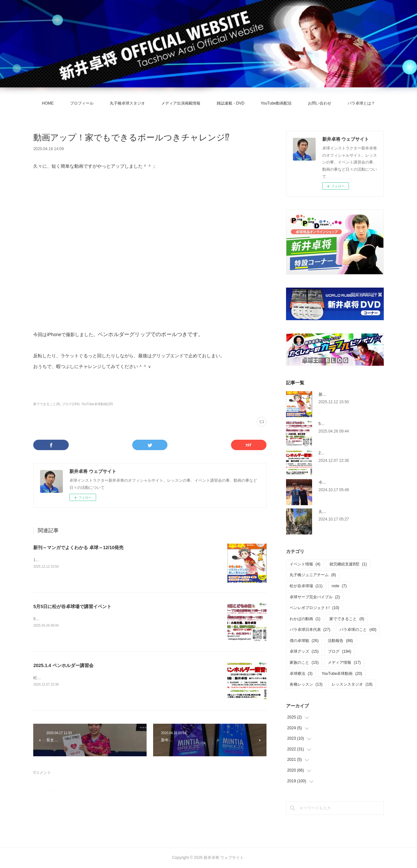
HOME (48, 103)
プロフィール (82, 103)
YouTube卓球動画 (342, 674)
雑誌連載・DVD (230, 103)
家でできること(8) (47, 404)
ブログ (339, 651)
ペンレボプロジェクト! (315, 608)
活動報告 (340, 641)
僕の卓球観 (304, 641)
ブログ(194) (71, 404)
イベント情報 (305, 564)
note (339, 586)
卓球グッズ (304, 651)
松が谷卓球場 (306, 586)
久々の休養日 (330, 512)
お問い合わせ (320, 103)
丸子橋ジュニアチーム (313, 575)
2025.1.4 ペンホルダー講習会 (63, 665)
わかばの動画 (305, 619)
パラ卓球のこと (358, 630)
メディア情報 (344, 662)
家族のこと (304, 662)
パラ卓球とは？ (361, 103)
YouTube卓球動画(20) (97, 404)
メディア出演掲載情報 (181, 103)
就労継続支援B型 (348, 564)
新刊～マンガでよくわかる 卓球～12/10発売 (78, 548)
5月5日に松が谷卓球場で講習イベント (72, 606)
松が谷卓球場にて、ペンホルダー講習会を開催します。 (82, 678)
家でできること (347, 619)
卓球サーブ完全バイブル (315, 597)
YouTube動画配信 (276, 103)
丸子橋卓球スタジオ (127, 103)
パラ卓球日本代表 (310, 630)
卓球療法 (301, 674)
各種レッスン (306, 684)
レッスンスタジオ (352, 684)
